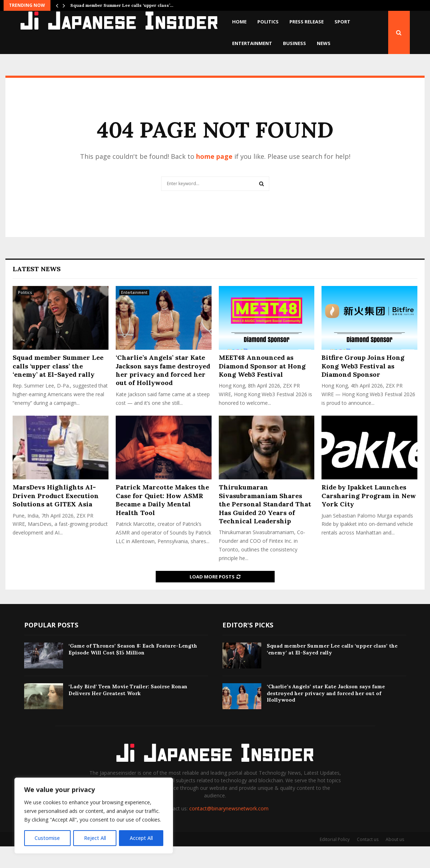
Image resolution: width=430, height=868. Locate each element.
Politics (268, 22)
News (324, 43)
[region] (94, 816)
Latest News (37, 290)
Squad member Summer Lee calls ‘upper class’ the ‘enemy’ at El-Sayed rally (58, 388)
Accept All (141, 838)
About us (395, 861)
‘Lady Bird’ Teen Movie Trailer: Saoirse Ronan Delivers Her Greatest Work (128, 711)
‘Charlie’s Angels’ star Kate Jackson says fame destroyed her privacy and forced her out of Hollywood (163, 392)
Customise (47, 838)
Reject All (95, 838)
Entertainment (252, 43)
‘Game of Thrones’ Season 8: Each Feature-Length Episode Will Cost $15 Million (133, 671)
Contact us (368, 861)
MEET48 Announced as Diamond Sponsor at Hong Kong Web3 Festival (262, 388)
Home (239, 22)
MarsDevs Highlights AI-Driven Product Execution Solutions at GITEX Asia (56, 517)
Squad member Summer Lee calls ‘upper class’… (122, 5)
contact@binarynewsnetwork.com (229, 830)
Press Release (307, 22)
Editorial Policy (335, 861)
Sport (342, 22)
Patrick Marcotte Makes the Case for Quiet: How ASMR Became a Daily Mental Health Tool (162, 521)
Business (294, 43)
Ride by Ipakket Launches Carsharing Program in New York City (369, 517)
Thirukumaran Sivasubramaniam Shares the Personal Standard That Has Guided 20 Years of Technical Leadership (265, 526)
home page (214, 178)
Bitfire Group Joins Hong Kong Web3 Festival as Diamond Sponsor (363, 388)
